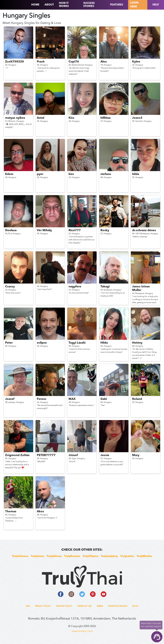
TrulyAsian (37, 556)
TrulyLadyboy (109, 556)
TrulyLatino (127, 556)
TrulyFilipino (90, 556)
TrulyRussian (72, 556)
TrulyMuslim (144, 556)
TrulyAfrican (54, 556)
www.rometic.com (82, 631)
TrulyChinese (20, 556)
